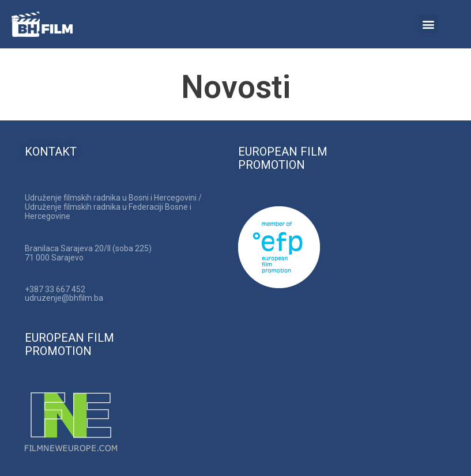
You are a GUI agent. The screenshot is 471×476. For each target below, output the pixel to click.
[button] (429, 24)
